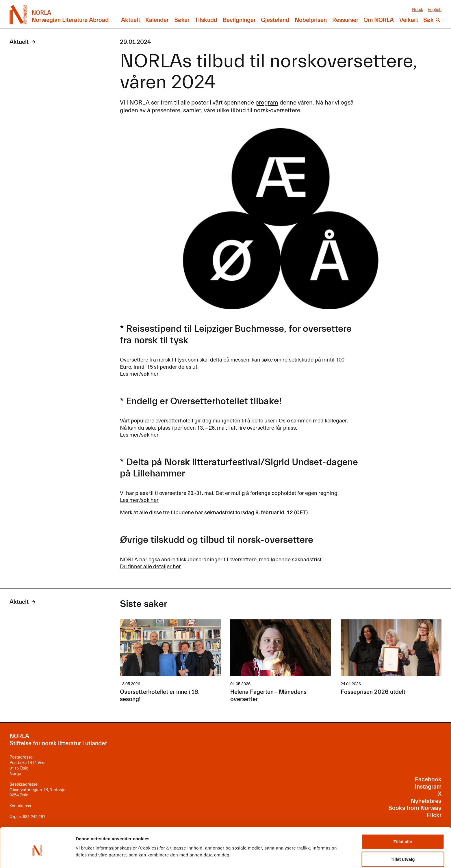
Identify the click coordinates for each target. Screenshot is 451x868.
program (267, 102)
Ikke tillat (403, 853)
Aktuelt (131, 20)
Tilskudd (206, 20)
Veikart (409, 20)
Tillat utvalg (403, 836)
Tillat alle (403, 818)
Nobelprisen (311, 20)
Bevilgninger (239, 20)
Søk (428, 20)
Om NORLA (379, 20)
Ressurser (345, 20)
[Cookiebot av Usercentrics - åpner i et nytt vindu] (37, 857)
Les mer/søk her (139, 373)
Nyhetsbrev (426, 801)
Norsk (417, 9)
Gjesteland (275, 20)
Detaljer (308, 850)
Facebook (428, 779)
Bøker (182, 20)
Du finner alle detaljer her (150, 566)
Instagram (428, 787)
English (435, 9)
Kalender (157, 20)
